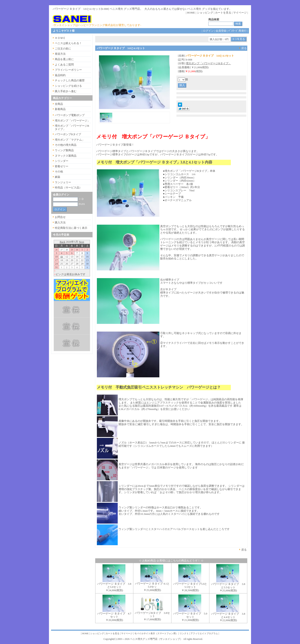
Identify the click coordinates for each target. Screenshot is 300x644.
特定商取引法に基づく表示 (71, 228)
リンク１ (184, 633)
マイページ (240, 13)
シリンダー (62, 161)
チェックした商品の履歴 (70, 80)
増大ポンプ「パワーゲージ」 (72, 121)
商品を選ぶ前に (64, 59)
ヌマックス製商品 (66, 156)
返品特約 (60, 75)
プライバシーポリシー (68, 70)
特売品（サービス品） (68, 188)
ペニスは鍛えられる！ (68, 43)
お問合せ (60, 217)
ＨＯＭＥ (60, 38)
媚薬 (57, 177)
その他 (59, 172)
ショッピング (205, 13)
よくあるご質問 (64, 65)
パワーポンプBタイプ (68, 134)
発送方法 (60, 54)
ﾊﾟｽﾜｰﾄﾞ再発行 (237, 31)
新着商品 (60, 109)
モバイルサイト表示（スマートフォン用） (156, 633)
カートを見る (223, 13)
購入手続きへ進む (66, 91)
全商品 (59, 104)
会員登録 (221, 31)
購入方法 (60, 222)
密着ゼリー (62, 166)
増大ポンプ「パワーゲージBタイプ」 (208, 63)
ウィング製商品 (64, 150)
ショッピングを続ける (68, 86)
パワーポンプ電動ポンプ (70, 115)
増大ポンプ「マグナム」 (70, 140)
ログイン (208, 31)
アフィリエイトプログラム (204, 633)
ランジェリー (63, 182)
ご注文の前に (63, 49)
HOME (191, 13)
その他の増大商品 (66, 145)
